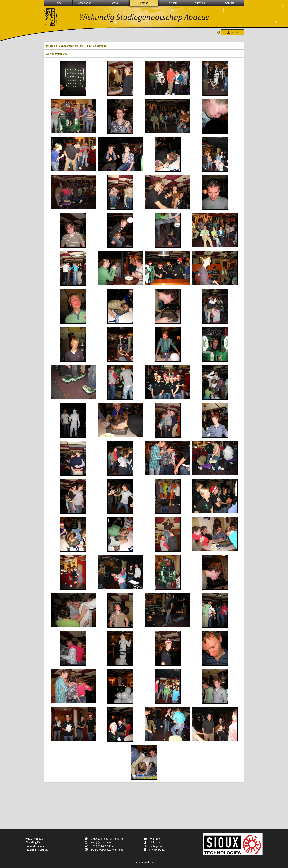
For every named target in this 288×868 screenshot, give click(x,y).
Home (58, 3)
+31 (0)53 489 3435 (102, 846)
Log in (232, 32)
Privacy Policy (154, 850)
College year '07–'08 (71, 46)
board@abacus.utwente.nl (107, 850)
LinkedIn (152, 842)
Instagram (153, 846)
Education (201, 3)
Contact (230, 3)
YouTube (152, 839)
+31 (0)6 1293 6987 (102, 842)
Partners (172, 3)
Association (87, 3)
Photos (144, 3)
